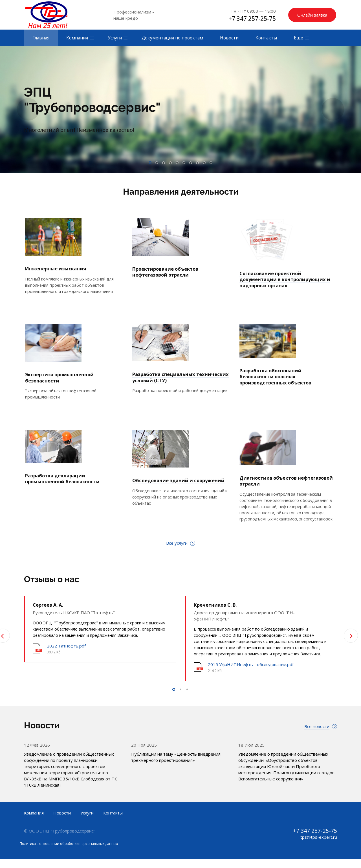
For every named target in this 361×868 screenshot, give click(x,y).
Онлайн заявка (312, 15)
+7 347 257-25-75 (252, 19)
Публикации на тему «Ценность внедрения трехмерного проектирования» (176, 766)
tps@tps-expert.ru (319, 846)
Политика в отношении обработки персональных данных (69, 853)
